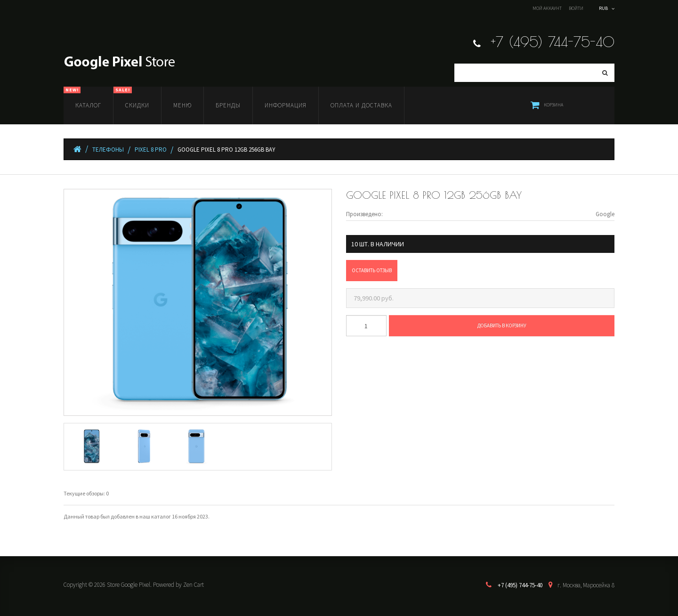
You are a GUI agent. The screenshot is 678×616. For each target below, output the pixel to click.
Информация (286, 105)
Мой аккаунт (547, 8)
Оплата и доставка (361, 105)
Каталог (82, 98)
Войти (576, 8)
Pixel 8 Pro (151, 150)
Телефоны (108, 150)
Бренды (228, 105)
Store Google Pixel (129, 585)
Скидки (131, 98)
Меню (182, 105)
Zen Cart (194, 585)
